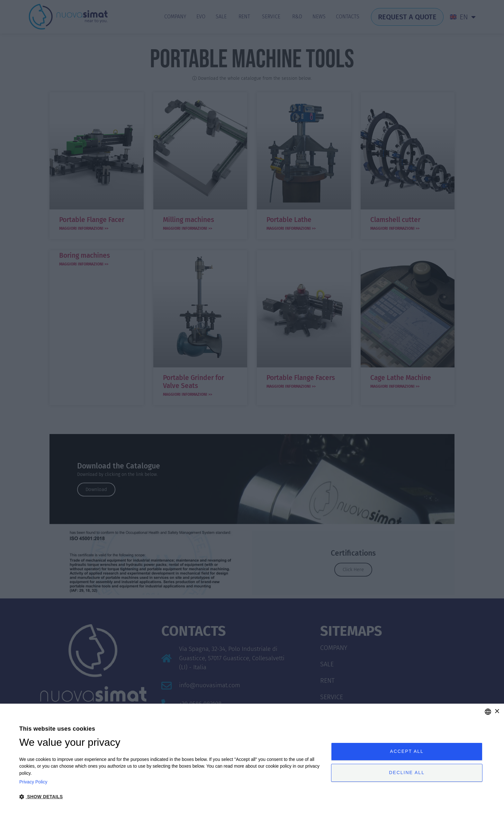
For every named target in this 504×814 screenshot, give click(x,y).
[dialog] (252, 759)
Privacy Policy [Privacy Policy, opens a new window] (33, 782)
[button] (171, 797)
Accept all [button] (407, 751)
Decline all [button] (407, 773)
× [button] (497, 712)
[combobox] (488, 712)
